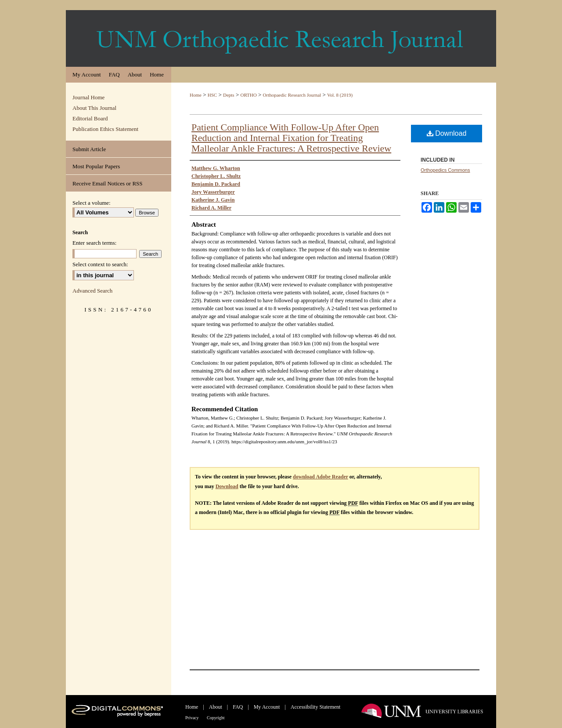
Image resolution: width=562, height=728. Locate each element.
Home (196, 95)
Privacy (193, 718)
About (216, 707)
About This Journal (94, 108)
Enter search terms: (94, 243)
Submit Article (89, 149)
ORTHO (249, 95)
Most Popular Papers (96, 166)
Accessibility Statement (316, 707)
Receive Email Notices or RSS (108, 183)
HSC (212, 95)
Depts (229, 95)
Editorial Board (90, 118)
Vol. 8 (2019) (340, 95)
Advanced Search (92, 291)
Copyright (216, 718)
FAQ (238, 707)
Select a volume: (92, 203)
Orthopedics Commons (445, 170)
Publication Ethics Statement (105, 129)
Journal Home (88, 97)
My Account (268, 707)
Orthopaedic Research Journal (292, 95)
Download (447, 133)
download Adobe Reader (321, 477)
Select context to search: (100, 264)
